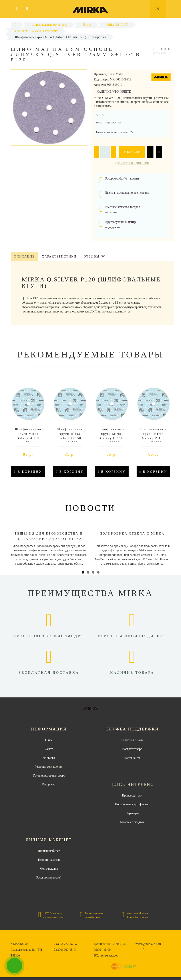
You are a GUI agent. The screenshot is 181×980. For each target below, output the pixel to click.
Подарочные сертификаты (132, 804)
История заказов (49, 860)
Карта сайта (132, 758)
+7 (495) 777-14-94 (65, 944)
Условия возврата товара (49, 776)
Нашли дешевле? (109, 123)
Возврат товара (132, 749)
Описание (24, 257)
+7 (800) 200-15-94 (65, 950)
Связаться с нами (132, 740)
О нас (49, 740)
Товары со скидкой (132, 822)
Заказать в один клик (133, 163)
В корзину (132, 152)
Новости (90, 508)
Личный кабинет (49, 851)
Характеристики (59, 257)
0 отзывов (160, 53)
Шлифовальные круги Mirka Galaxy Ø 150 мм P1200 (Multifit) (112, 438)
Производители (132, 796)
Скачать (49, 749)
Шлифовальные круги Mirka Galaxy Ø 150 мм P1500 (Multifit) (70, 438)
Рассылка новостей (49, 878)
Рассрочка (49, 784)
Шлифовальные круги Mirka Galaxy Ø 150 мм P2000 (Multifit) (28, 438)
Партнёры (132, 813)
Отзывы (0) (94, 257)
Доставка (49, 758)
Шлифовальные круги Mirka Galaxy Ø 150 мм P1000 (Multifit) (153, 438)
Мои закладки (49, 869)
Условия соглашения (49, 767)
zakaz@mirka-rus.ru (148, 944)
